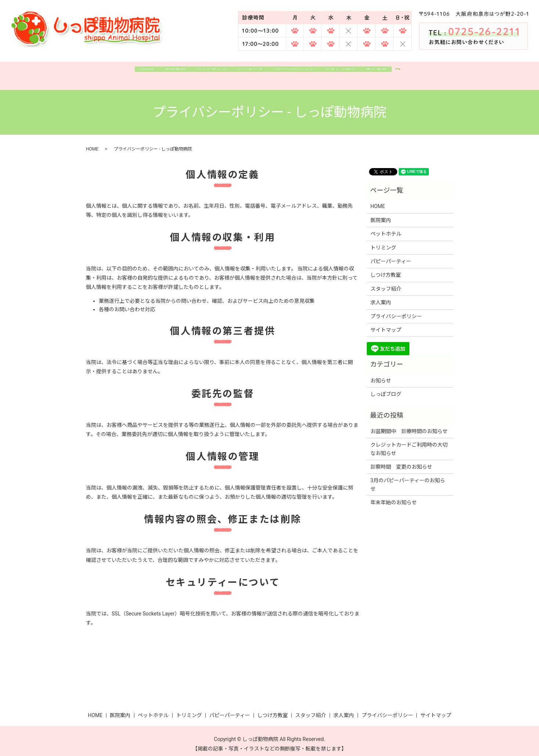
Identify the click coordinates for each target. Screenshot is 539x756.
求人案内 (391, 73)
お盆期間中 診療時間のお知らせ (409, 425)
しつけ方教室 (386, 269)
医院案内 (165, 73)
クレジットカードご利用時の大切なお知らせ (409, 443)
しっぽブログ (386, 388)
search (417, 73)
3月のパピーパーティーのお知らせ (408, 479)
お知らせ (381, 374)
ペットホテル (206, 73)
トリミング (249, 73)
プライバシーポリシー (396, 310)
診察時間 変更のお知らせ (401, 461)
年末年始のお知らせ (394, 497)
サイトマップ (386, 324)
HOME (133, 73)
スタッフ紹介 (350, 73)
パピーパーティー (298, 73)
